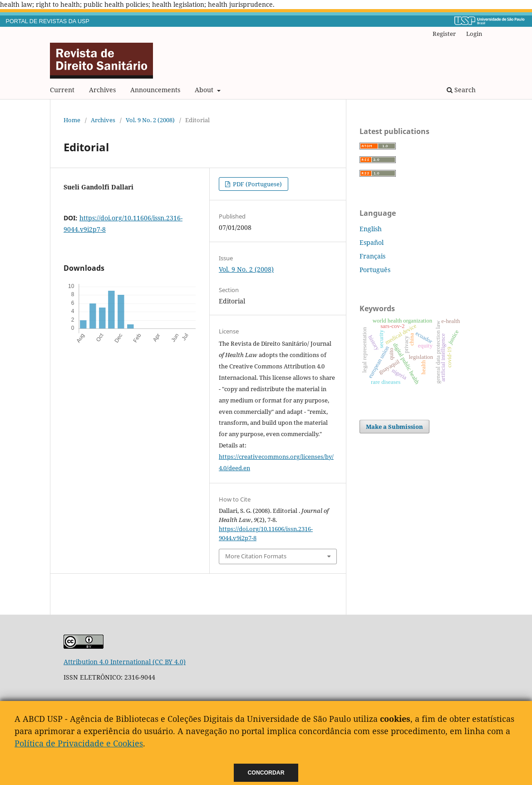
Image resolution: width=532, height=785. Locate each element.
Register (444, 34)
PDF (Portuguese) (257, 184)
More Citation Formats (256, 556)
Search (461, 90)
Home (72, 120)
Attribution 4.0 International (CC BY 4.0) (125, 662)
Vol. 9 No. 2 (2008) (150, 120)
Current (62, 90)
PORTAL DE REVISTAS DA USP (48, 21)
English (371, 229)
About (205, 90)
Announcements (155, 90)
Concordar (266, 773)
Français (372, 256)
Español (372, 242)
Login (474, 34)
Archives (102, 90)
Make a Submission (394, 427)
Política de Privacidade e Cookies (79, 743)
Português (375, 270)
